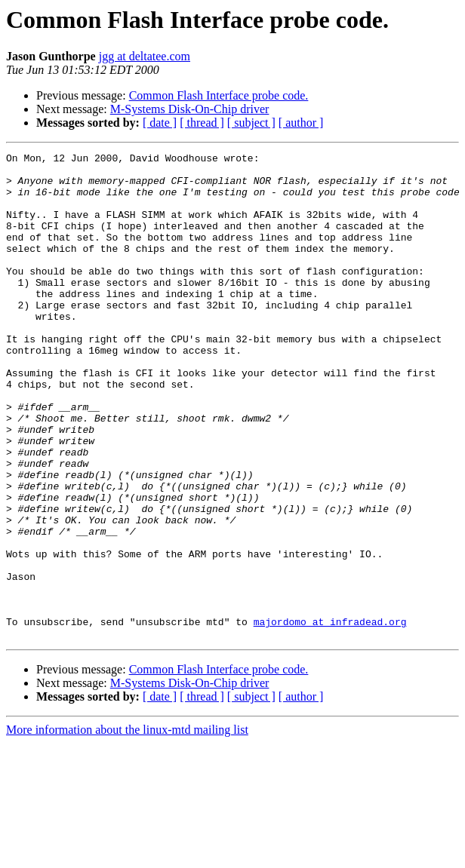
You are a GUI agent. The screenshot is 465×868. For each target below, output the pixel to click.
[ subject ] (251, 123)
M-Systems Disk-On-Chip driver (190, 109)
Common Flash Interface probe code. (219, 95)
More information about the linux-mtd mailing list (127, 827)
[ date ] (160, 123)
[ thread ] (202, 123)
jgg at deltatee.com (145, 56)
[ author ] (301, 123)
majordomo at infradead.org (330, 716)
